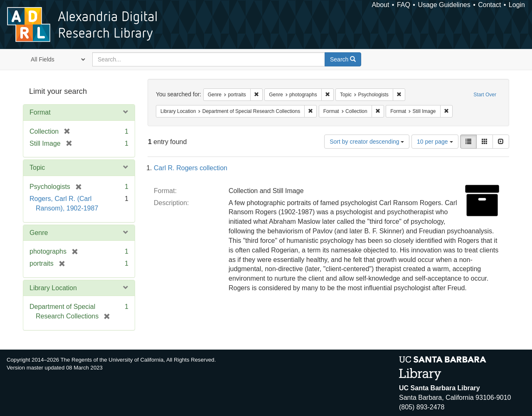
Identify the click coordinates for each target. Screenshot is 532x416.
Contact (489, 5)
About (381, 5)
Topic (37, 168)
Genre (39, 233)
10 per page (435, 142)
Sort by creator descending (367, 142)
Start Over (485, 95)
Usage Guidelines (444, 5)
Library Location (53, 288)
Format (40, 112)
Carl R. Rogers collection (191, 168)
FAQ (404, 5)
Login (517, 5)
